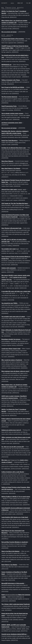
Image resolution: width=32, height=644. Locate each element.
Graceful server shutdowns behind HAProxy (14, 634)
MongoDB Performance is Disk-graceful (13, 583)
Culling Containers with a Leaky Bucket (13, 472)
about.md (20, 3)
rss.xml (28, 3)
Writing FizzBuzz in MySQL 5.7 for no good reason (16, 497)
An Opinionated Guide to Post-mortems (13, 39)
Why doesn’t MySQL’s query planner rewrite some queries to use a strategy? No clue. (16, 278)
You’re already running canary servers (12, 113)
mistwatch (4, 3)
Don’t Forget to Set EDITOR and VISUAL (13, 87)
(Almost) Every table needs (14, 190)
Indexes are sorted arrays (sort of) (11, 430)
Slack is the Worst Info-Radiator (11, 551)
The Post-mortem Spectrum (9, 97)
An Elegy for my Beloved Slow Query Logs (14, 148)
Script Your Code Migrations (10, 141)
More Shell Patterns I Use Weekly (11, 169)
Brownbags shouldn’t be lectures (11, 339)
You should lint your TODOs (9, 303)
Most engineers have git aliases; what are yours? (15, 371)
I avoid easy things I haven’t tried (11, 349)
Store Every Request (7, 161)
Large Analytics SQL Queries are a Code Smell (15, 517)
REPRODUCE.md (6, 65)
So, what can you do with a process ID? (13, 447)
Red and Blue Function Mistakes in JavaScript (15, 542)
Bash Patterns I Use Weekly (9, 565)
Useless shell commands (9, 268)
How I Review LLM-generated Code (11, 228)
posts (12, 3)
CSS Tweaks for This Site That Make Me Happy (15, 203)
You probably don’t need (10, 249)
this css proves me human (9, 32)
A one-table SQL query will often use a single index (16, 291)
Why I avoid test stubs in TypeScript (12, 360)
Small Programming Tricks (9, 106)
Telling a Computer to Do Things (11, 80)
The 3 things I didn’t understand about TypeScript (16, 604)
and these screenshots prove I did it (12, 123)
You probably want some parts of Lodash (13, 317)
